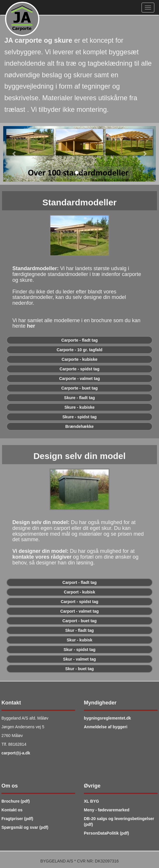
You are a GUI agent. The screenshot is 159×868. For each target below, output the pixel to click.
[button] (15, 154)
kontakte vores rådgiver (42, 557)
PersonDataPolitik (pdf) (106, 833)
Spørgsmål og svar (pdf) (25, 827)
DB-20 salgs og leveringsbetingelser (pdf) (119, 822)
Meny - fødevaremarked (107, 810)
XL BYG (91, 801)
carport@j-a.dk (16, 753)
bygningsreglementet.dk (107, 718)
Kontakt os (12, 810)
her (31, 326)
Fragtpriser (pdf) (17, 819)
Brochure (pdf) (16, 801)
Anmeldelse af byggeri (106, 727)
